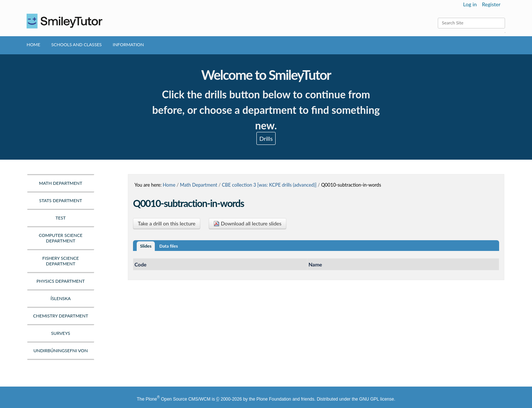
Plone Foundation (274, 399)
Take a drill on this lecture (167, 223)
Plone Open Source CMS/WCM (178, 399)
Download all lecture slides (248, 223)
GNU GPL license (376, 399)
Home (33, 45)
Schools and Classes (77, 45)
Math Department (199, 185)
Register (491, 4)
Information (128, 45)
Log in (470, 4)
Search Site (438, 18)
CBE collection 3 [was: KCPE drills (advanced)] (269, 185)
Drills (266, 138)
